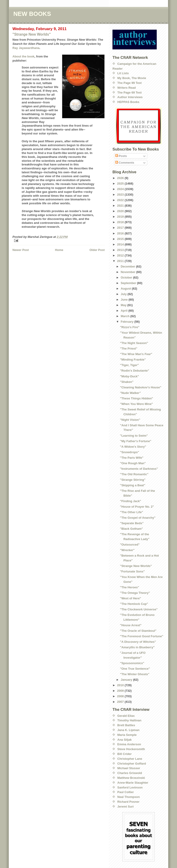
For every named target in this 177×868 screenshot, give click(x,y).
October (127, 277)
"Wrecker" (127, 550)
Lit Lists (123, 73)
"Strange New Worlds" (32, 34)
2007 (121, 702)
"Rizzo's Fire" (130, 327)
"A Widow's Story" (133, 447)
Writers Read (127, 88)
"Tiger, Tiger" (129, 365)
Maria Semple (127, 735)
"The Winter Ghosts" (135, 674)
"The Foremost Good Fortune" (142, 636)
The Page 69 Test (129, 92)
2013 (121, 250)
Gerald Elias (126, 716)
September (129, 283)
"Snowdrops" (129, 452)
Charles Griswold (130, 773)
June (125, 300)
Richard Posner (128, 802)
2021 (121, 206)
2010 (121, 685)
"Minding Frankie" (133, 360)
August (126, 289)
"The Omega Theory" (135, 593)
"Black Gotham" (131, 529)
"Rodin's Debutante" (134, 371)
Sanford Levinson (130, 787)
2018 (121, 222)
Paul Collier (126, 792)
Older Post (97, 250)
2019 (121, 217)
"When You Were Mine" (136, 404)
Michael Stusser (129, 768)
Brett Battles (126, 725)
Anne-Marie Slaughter (133, 783)
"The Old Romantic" (134, 474)
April (125, 311)
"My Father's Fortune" (136, 441)
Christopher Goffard (132, 764)
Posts (121, 156)
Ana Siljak (124, 740)
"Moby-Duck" (129, 376)
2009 (121, 691)
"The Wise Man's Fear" (136, 354)
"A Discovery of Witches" (138, 642)
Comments (125, 163)
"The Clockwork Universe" (139, 609)
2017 (121, 228)
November (128, 272)
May (124, 305)
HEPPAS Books (128, 102)
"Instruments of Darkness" (139, 469)
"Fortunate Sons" (132, 571)
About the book (23, 56)
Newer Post (21, 250)
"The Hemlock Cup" (134, 604)
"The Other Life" (131, 512)
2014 (121, 244)
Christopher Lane (130, 759)
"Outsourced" (130, 545)
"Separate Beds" (132, 523)
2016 (121, 233)
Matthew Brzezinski (131, 778)
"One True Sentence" (135, 669)
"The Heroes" (129, 587)
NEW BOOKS (32, 14)
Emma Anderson (129, 744)
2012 (121, 255)
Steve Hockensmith (131, 749)
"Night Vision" (130, 420)
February (128, 322)
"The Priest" (128, 349)
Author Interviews (130, 97)
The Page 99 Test (129, 83)
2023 (121, 195)
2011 (121, 261)
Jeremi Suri (125, 807)
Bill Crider (124, 754)
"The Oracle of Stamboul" (138, 631)
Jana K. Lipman (128, 730)
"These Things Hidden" (136, 398)
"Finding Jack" (130, 501)
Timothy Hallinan (129, 720)
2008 (121, 696)
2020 (121, 211)
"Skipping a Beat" (133, 485)
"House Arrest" (131, 625)
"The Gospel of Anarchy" (138, 518)
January (127, 680)
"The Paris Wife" (132, 458)
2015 (121, 239)
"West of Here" (130, 598)
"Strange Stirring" (133, 480)
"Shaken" (127, 382)
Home (59, 250)
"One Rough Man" (133, 463)
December (128, 266)
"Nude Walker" (130, 393)
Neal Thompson (129, 797)
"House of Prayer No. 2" (137, 507)
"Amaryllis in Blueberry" (137, 647)
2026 (121, 178)
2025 (121, 184)
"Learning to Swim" (134, 436)
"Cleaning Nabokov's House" (140, 387)
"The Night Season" (134, 343)
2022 (121, 200)
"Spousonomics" (132, 663)
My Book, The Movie (132, 78)
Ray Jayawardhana (26, 48)
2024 (121, 189)
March (126, 316)
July (124, 294)
